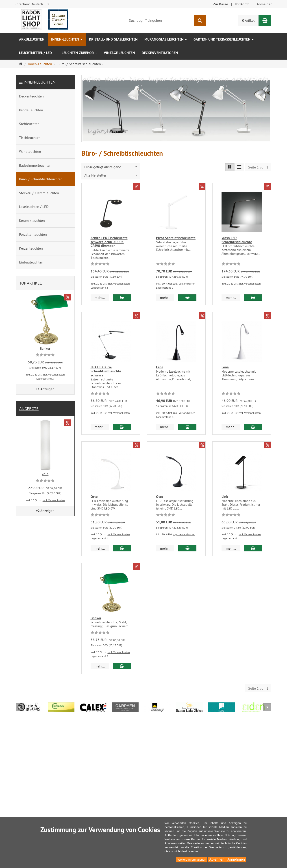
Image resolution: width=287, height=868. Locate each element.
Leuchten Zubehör (79, 53)
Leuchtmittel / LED (37, 53)
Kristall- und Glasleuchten (113, 39)
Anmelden (265, 4)
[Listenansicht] (230, 167)
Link (225, 493)
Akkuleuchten (32, 39)
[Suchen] (200, 21)
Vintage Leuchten (119, 53)
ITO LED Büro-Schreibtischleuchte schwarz (106, 371)
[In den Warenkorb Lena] (187, 423)
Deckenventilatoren (160, 53)
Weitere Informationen (192, 860)
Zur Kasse (221, 4)
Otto (94, 493)
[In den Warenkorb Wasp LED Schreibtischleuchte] (253, 298)
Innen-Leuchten (67, 39)
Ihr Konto (242, 4)
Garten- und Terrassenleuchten (224, 39)
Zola (45, 474)
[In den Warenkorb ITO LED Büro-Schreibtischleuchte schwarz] (122, 423)
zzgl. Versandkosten (119, 284)
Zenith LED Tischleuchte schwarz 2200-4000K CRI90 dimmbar (109, 242)
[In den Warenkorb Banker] (122, 666)
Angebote (29, 409)
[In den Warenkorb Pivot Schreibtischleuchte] (187, 298)
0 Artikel (248, 20)
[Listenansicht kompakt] (239, 167)
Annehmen (236, 859)
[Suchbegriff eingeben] (160, 21)
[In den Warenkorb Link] (253, 544)
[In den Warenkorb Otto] (122, 544)
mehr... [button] (100, 298)
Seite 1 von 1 (258, 167)
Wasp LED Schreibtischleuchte (237, 240)
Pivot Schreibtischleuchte (176, 238)
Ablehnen (217, 859)
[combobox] (32, 4)
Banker (96, 614)
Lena (160, 367)
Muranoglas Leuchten (166, 39)
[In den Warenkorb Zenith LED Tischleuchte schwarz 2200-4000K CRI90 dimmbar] (122, 298)
